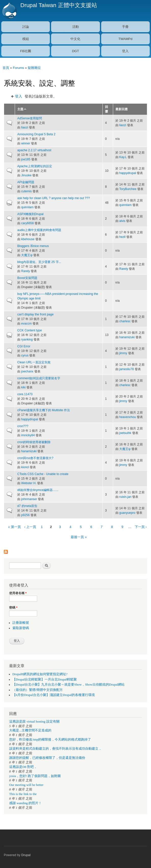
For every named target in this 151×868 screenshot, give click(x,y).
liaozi (25, 127)
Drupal (26, 855)
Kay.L (123, 157)
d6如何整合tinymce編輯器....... (38, 490)
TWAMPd (125, 39)
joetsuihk (125, 433)
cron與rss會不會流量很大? (35, 458)
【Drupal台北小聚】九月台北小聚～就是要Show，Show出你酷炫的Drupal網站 (69, 685)
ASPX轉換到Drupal (30, 214)
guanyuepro (127, 513)
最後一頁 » (79, 537)
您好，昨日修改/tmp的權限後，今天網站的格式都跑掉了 (50, 740)
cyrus (25, 355)
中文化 (75, 39)
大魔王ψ (27, 255)
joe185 (26, 159)
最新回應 (122, 109)
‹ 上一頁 (30, 527)
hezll (122, 237)
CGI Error (24, 346)
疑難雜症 (34, 68)
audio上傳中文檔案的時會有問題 (39, 230)
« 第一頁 (14, 527)
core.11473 (25, 394)
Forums (18, 68)
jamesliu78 (126, 369)
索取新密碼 (21, 628)
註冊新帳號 (21, 623)
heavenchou (127, 417)
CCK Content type (30, 330)
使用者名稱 (18, 593)
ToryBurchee (128, 189)
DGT (75, 51)
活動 (75, 27)
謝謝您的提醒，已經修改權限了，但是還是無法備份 (47, 758)
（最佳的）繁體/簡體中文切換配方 (38, 690)
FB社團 (26, 51)
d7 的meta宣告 (27, 506)
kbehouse (28, 239)
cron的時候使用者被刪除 (34, 442)
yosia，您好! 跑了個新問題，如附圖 (35, 776)
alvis (122, 221)
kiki (23, 387)
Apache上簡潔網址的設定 (35, 166)
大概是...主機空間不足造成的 (30, 730)
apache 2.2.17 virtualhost (34, 150)
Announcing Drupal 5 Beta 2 (36, 134)
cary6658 (27, 223)
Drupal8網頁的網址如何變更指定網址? (40, 674)
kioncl (25, 467)
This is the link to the (23, 794)
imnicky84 (28, 435)
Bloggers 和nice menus (33, 246)
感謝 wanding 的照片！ (25, 803)
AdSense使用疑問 (30, 118)
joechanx (27, 371)
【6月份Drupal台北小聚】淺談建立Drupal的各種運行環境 (54, 695)
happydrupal (128, 173)
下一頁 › (141, 527)
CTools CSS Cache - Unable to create (43, 474)
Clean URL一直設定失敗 (34, 362)
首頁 (6, 68)
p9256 (25, 515)
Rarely (26, 271)
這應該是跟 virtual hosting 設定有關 (34, 722)
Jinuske (26, 175)
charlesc (125, 321)
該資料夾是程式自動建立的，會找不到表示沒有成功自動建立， (55, 749)
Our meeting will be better (26, 785)
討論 (26, 27)
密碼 (13, 608)
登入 (125, 51)
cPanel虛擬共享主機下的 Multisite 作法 (44, 410)
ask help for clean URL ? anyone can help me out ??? (54, 198)
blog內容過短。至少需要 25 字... (39, 262)
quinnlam (27, 207)
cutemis (26, 191)
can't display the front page (35, 314)
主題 (22, 109)
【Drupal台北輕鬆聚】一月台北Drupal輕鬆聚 (45, 680)
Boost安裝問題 (27, 278)
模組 (26, 39)
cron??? (23, 426)
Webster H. (29, 483)
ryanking (27, 339)
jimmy (123, 353)
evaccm (26, 324)
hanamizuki (127, 337)
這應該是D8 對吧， (23, 767)
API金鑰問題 (26, 182)
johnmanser (29, 499)
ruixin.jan (125, 497)
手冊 (125, 27)
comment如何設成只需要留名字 (39, 378)
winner (26, 143)
